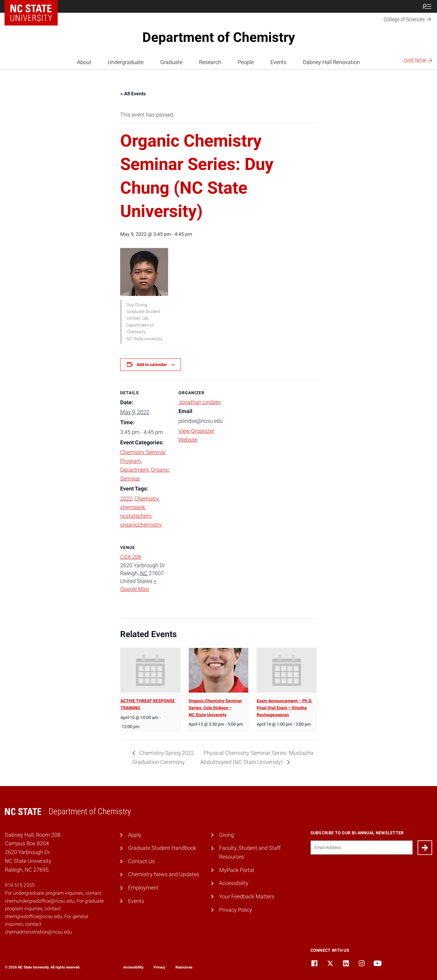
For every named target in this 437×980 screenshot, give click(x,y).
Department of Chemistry (219, 37)
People (246, 62)
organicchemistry (141, 525)
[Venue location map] (210, 577)
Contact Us (141, 861)
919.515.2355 (20, 885)
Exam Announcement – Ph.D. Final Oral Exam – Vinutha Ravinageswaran (285, 708)
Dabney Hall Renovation (331, 62)
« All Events (133, 94)
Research (210, 62)
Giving (227, 835)
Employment (143, 888)
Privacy (159, 967)
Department (134, 470)
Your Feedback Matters (247, 896)
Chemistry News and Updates (164, 874)
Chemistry (147, 498)
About (84, 62)
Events (278, 62)
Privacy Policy (236, 910)
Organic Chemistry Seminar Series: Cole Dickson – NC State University (215, 708)
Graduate (171, 62)
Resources (184, 967)
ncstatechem (136, 516)
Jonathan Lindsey (200, 402)
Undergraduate (126, 62)
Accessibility (234, 883)
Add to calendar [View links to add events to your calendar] (152, 365)
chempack (133, 507)
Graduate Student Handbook (162, 848)
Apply (135, 835)
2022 (126, 498)
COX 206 (131, 557)
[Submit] (425, 848)
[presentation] (150, 670)
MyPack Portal (237, 870)
